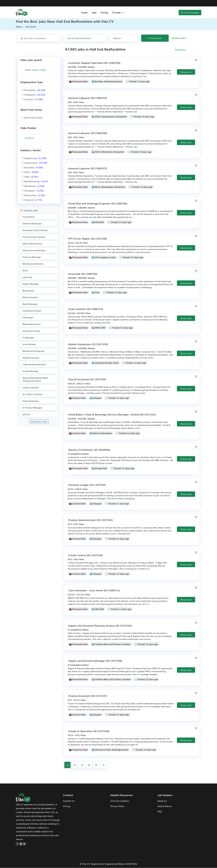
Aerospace (33, 190)
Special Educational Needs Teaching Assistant (35, 379)
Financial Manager (32, 257)
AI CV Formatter (190, 13)
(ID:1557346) (95, 661)
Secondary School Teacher (35, 230)
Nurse (25, 270)
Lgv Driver (27, 277)
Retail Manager (30, 304)
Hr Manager (28, 337)
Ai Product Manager (32, 408)
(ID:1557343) (90, 520)
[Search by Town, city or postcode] (85, 38)
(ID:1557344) (86, 555)
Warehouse (33, 186)
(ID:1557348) (89, 731)
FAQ (160, 811)
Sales (30, 177)
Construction (35, 163)
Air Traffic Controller (32, 394)
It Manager (28, 317)
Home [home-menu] (84, 12)
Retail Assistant (30, 297)
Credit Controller (31, 387)
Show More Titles (39, 422)
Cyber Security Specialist (34, 364)
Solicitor (26, 414)
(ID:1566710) (86, 309)
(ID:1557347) (88, 696)
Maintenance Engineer (33, 351)
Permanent (34, 90)
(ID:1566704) (94, 63)
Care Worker (29, 217)
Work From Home (32, 117)
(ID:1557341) (112, 414)
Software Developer (32, 223)
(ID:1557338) (88, 238)
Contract (32, 99)
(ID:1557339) (88, 344)
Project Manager (30, 284)
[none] (124, 38)
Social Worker (29, 344)
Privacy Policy (117, 806)
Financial (32, 200)
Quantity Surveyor (31, 358)
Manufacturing (35, 181)
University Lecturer (31, 331)
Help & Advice (165, 806)
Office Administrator (32, 244)
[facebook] (17, 844)
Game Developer (31, 401)
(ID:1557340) (87, 379)
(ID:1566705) (88, 98)
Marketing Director (32, 324)
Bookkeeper (28, 291)
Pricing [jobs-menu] (104, 12)
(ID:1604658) (89, 450)
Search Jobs (155, 38)
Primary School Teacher (34, 237)
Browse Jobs (179, 38)
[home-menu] (22, 13)
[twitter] (24, 844)
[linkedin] (21, 844)
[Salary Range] (39, 70)
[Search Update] (39, 138)
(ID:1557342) (87, 485)
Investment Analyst (32, 311)
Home (19, 27)
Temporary (34, 95)
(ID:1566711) (94, 590)
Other (30, 172)
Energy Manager (30, 371)
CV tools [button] (117, 12)
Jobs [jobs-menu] (94, 12)
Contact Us (69, 801)
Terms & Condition (120, 801)
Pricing (67, 806)
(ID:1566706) (88, 133)
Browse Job (186, 72)
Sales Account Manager (34, 250)
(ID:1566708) (98, 203)
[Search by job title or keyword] (39, 38)
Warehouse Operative (33, 264)
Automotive (33, 195)
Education (32, 167)
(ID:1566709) (83, 274)
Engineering (34, 158)
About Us (162, 801)
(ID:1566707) (88, 168)
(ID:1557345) (100, 625)
